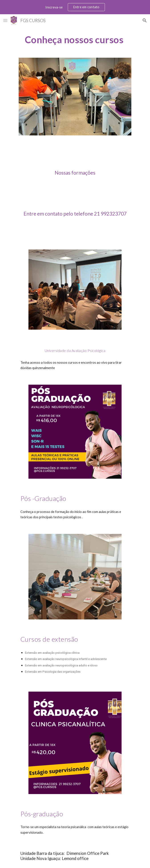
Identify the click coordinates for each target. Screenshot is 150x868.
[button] (5, 20)
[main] (75, 40)
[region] (75, 7)
